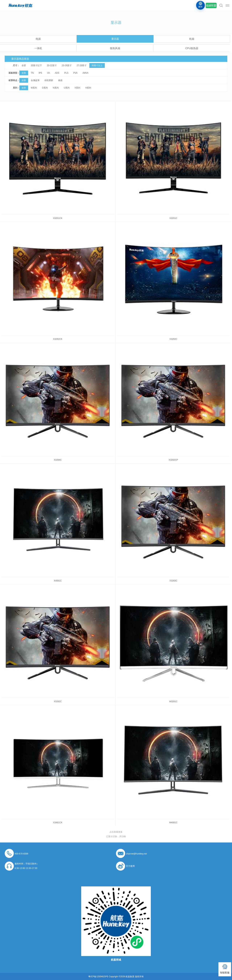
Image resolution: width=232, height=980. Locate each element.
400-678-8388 (21, 854)
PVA (75, 73)
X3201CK (58, 218)
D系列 (45, 88)
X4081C (58, 581)
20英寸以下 (36, 65)
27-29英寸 (82, 65)
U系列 (67, 88)
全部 (24, 65)
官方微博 (130, 866)
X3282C (58, 702)
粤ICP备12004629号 (98, 977)
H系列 (88, 88)
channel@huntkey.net (136, 854)
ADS (57, 73)
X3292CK (58, 339)
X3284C (58, 460)
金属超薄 (35, 80)
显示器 (115, 39)
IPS (40, 73)
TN (32, 73)
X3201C (173, 218)
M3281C (173, 702)
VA (48, 73)
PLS (66, 73)
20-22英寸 (52, 65)
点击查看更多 (116, 832)
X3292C (173, 339)
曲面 (60, 80)
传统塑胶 (49, 80)
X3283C (173, 581)
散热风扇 (115, 48)
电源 (38, 39)
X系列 (77, 88)
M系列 (34, 88)
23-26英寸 (67, 65)
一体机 (38, 48)
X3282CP (173, 460)
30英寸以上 (97, 65)
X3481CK (58, 823)
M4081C (173, 823)
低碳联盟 (211, 5)
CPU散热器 (192, 48)
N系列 (56, 88)
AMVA (85, 73)
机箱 (192, 39)
